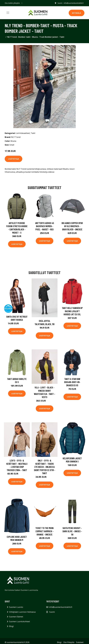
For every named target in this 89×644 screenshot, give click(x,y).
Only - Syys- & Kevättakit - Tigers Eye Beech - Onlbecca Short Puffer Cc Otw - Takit (45, 467)
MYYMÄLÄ (77, 13)
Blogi (11, 626)
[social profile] (22, 3)
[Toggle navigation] (8, 13)
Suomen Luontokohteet (20, 621)
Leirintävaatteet (23, 133)
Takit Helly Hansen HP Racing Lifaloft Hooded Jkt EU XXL (72, 311)
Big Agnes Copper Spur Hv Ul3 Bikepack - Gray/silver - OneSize (72, 226)
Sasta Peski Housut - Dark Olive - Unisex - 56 (72, 531)
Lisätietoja (14, 159)
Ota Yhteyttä (69, 642)
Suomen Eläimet (16, 617)
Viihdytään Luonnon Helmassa (22, 612)
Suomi (60, 3)
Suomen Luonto (16, 607)
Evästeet (80, 642)
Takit (33, 133)
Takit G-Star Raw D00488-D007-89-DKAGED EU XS (72, 382)
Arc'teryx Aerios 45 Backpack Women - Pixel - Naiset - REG (45, 226)
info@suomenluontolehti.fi (74, 3)
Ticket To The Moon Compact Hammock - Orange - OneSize (44, 531)
